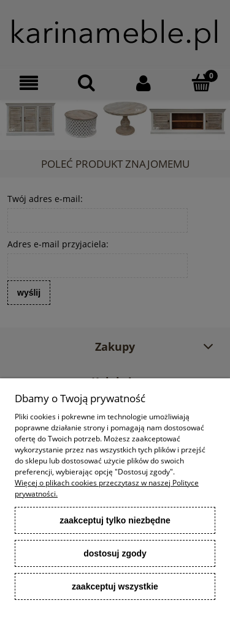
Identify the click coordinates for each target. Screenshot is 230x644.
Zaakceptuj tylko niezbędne (115, 520)
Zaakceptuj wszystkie (115, 586)
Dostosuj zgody (115, 553)
